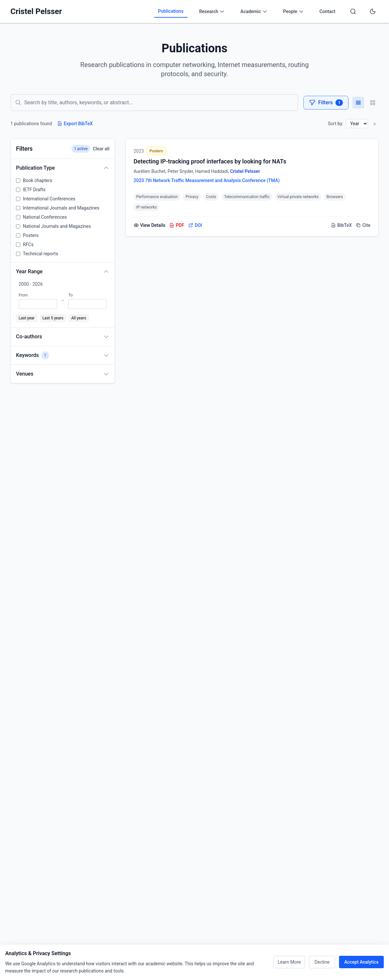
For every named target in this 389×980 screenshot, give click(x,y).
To (70, 295)
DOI (195, 225)
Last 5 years (53, 318)
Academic (254, 11)
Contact (327, 11)
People (293, 11)
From (23, 295)
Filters (326, 103)
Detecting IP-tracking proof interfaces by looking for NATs (210, 161)
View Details (149, 225)
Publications (171, 11)
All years (79, 318)
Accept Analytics (361, 962)
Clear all (101, 149)
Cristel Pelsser (36, 11)
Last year (27, 318)
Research (212, 11)
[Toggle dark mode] (373, 11)
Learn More (289, 962)
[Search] (353, 11)
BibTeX (341, 225)
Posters (156, 151)
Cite (363, 225)
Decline (322, 962)
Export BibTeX (75, 124)
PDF (177, 225)
